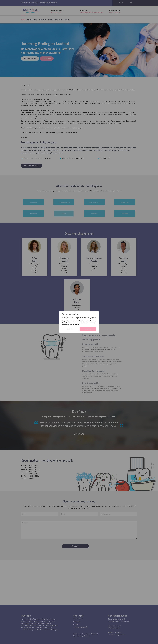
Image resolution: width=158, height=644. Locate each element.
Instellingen (70, 329)
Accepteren (88, 329)
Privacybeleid (76, 325)
